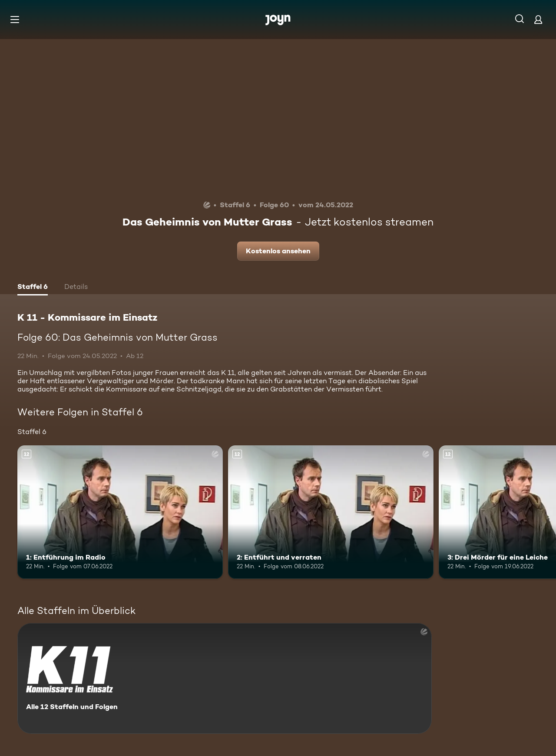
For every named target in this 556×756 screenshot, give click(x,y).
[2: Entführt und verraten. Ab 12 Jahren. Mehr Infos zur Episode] (331, 512)
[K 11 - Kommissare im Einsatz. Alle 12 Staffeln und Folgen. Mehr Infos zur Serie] (225, 678)
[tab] (33, 288)
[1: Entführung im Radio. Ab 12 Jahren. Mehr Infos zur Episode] (120, 512)
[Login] (538, 19)
